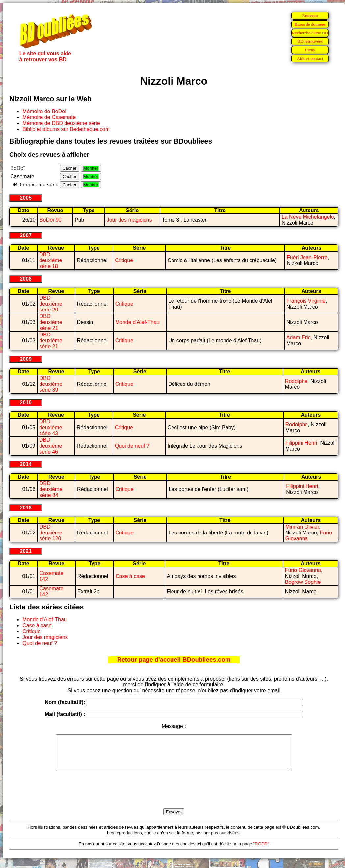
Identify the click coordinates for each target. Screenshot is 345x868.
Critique (124, 260)
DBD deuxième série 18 (51, 260)
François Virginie (306, 301)
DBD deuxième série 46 (51, 446)
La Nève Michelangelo (308, 217)
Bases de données (310, 24)
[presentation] (174, 797)
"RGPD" (261, 851)
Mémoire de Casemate (49, 117)
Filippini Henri (301, 443)
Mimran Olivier (302, 527)
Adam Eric (299, 338)
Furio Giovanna (303, 570)
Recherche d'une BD (310, 33)
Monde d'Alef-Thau (137, 322)
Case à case (130, 576)
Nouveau (310, 16)
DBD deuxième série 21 (51, 322)
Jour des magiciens (129, 220)
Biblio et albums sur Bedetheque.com (66, 129)
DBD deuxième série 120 (51, 533)
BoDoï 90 (51, 220)
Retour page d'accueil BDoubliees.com (174, 660)
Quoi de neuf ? (132, 446)
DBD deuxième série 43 (51, 427)
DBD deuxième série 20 (51, 304)
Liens (310, 50)
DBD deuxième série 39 (51, 384)
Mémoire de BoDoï (44, 111)
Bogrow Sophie (303, 582)
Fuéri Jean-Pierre (307, 257)
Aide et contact (310, 58)
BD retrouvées (310, 41)
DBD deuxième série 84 (51, 489)
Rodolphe (296, 381)
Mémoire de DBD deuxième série (61, 123)
